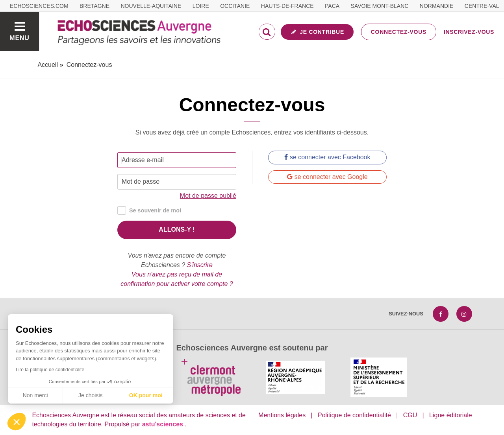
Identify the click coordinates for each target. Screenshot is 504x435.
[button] (17, 422)
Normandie (437, 6)
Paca (332, 6)
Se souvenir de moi (149, 211)
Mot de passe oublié (208, 196)
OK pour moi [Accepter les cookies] (146, 395)
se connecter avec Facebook (327, 157)
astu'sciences (164, 424)
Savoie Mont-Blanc (380, 6)
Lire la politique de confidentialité (50, 370)
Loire (201, 6)
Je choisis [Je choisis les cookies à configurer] (90, 395)
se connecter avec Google (327, 177)
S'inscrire (200, 265)
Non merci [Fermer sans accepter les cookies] (35, 395)
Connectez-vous (399, 32)
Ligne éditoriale (451, 415)
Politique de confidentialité (354, 415)
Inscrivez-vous (469, 32)
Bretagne (94, 6)
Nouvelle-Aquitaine (151, 6)
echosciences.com (39, 6)
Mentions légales (282, 415)
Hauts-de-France (287, 6)
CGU (410, 415)
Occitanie (235, 6)
